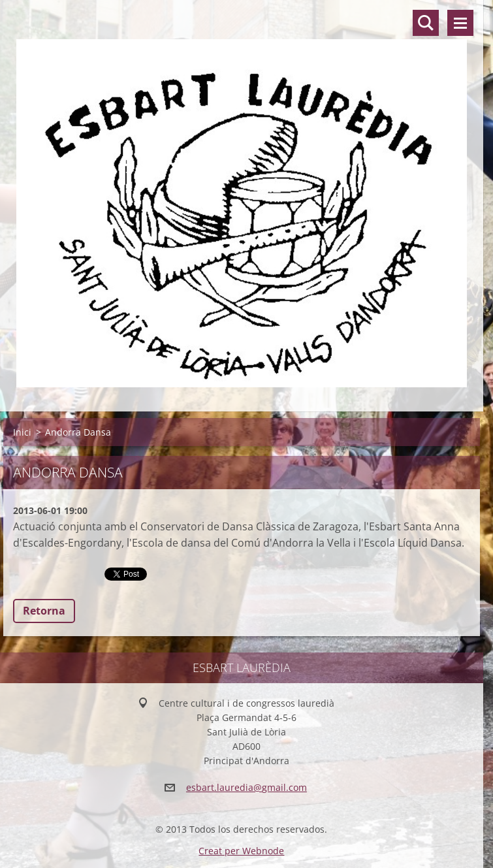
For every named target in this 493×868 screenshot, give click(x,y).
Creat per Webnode (241, 851)
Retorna (44, 611)
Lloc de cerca (426, 23)
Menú (460, 23)
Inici (22, 432)
